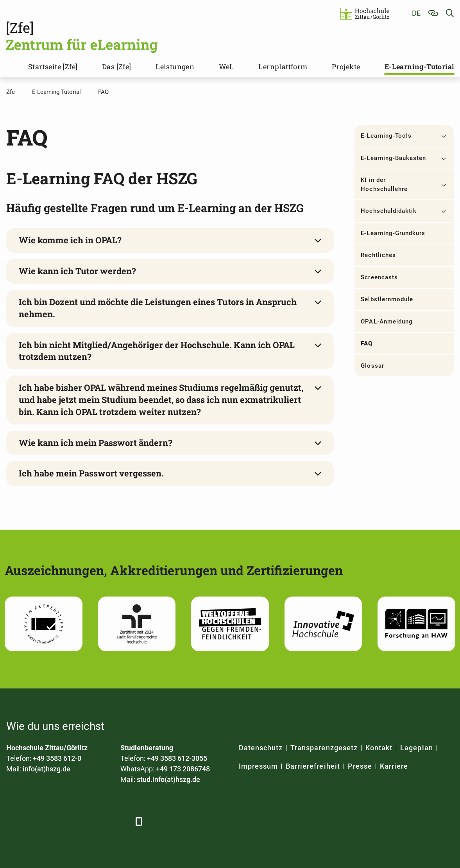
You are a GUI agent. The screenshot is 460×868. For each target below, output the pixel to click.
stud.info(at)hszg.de (168, 779)
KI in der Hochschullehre (384, 184)
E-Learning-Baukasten (393, 158)
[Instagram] (99, 821)
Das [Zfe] (117, 66)
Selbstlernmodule (387, 299)
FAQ (367, 343)
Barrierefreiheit (313, 766)
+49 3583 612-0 (57, 758)
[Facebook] (13, 821)
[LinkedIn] (35, 821)
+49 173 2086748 (183, 769)
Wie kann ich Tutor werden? (77, 271)
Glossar (372, 366)
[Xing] (56, 821)
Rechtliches (378, 255)
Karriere (394, 766)
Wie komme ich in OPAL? (70, 240)
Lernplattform (283, 66)
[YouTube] (78, 821)
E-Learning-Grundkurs (393, 233)
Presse (360, 766)
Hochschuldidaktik (389, 211)
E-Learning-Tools (386, 136)
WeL (226, 66)
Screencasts (379, 277)
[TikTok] (121, 821)
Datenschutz (261, 748)
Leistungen (175, 66)
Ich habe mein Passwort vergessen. (91, 473)
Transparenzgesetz (324, 748)
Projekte (346, 66)
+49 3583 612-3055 (177, 758)
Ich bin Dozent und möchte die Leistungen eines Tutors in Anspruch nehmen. (158, 308)
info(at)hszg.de (47, 769)
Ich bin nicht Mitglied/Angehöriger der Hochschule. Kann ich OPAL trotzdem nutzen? (157, 351)
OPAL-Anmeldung (387, 322)
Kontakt (379, 748)
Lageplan (416, 748)
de (416, 13)
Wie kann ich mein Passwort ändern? (96, 443)
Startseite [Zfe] (53, 66)
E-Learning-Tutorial (420, 66)
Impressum (258, 766)
